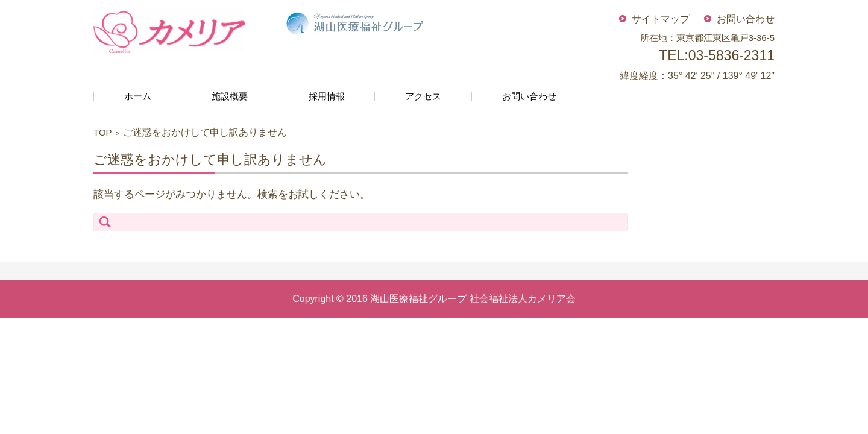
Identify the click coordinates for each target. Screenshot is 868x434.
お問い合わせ (529, 96)
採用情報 (327, 96)
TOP (103, 132)
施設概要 (230, 96)
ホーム (138, 96)
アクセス (423, 96)
